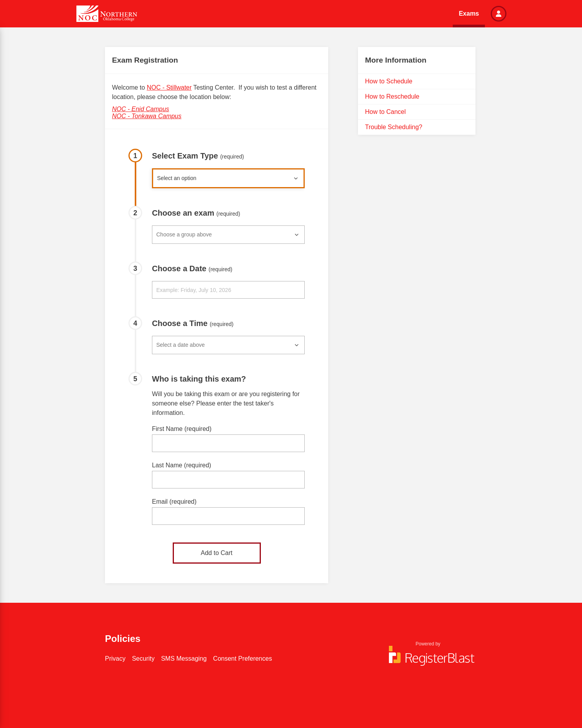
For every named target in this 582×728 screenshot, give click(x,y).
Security (143, 659)
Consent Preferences (242, 659)
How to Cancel (385, 112)
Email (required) (174, 502)
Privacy (115, 659)
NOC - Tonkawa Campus (147, 116)
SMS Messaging (184, 659)
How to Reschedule (392, 96)
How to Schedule (389, 81)
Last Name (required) (182, 465)
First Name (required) (182, 429)
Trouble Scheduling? (394, 127)
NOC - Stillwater (169, 87)
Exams (469, 14)
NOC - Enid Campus (141, 109)
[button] (499, 14)
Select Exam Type (198, 156)
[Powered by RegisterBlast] (428, 660)
